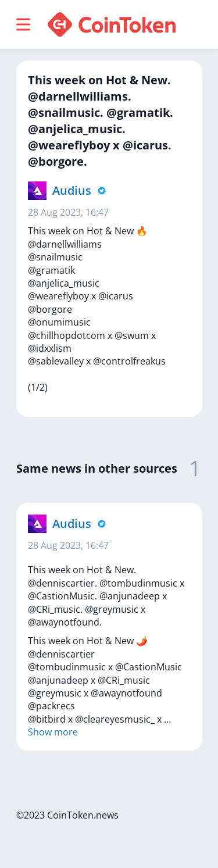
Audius (72, 190)
